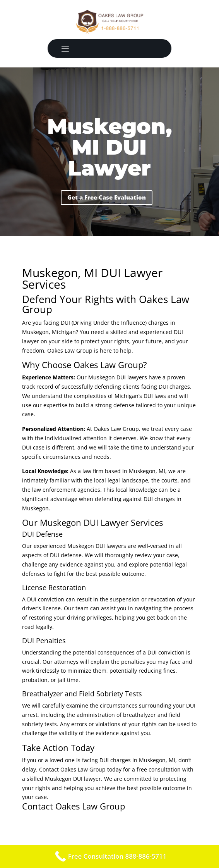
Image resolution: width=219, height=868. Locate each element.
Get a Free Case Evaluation (107, 197)
